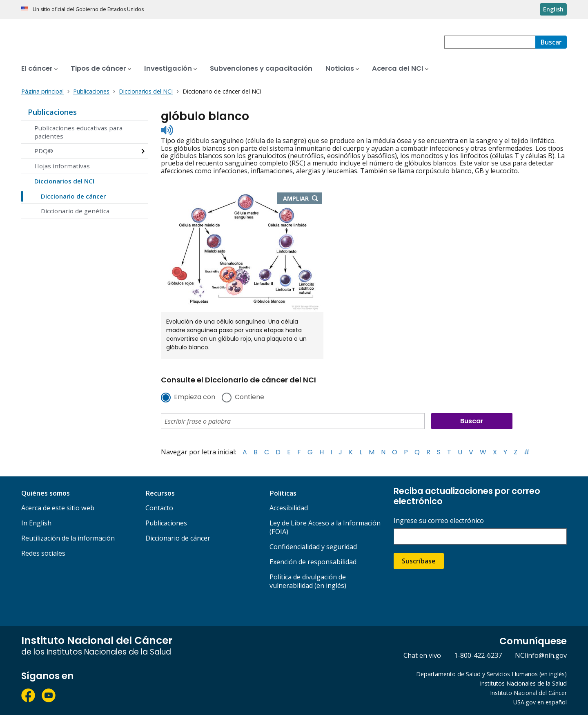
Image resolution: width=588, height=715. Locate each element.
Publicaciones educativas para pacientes (78, 132)
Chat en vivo (422, 655)
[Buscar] (551, 42)
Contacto (159, 508)
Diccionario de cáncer (73, 196)
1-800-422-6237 (478, 655)
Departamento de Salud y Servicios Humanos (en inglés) (491, 674)
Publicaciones (52, 112)
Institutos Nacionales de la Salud (523, 683)
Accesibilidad (289, 508)
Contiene (249, 398)
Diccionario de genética (75, 211)
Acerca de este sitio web (58, 508)
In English (36, 523)
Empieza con (195, 398)
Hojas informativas (62, 166)
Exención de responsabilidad (313, 562)
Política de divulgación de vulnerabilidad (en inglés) (308, 581)
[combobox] (490, 42)
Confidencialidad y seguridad (313, 547)
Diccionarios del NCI (64, 181)
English (553, 9)
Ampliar (302, 199)
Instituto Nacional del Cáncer (528, 693)
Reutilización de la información (68, 538)
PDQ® (44, 151)
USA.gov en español (540, 702)
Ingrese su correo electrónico (439, 521)
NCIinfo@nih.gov (541, 655)
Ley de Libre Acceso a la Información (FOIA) (325, 527)
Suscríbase (419, 561)
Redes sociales (43, 553)
